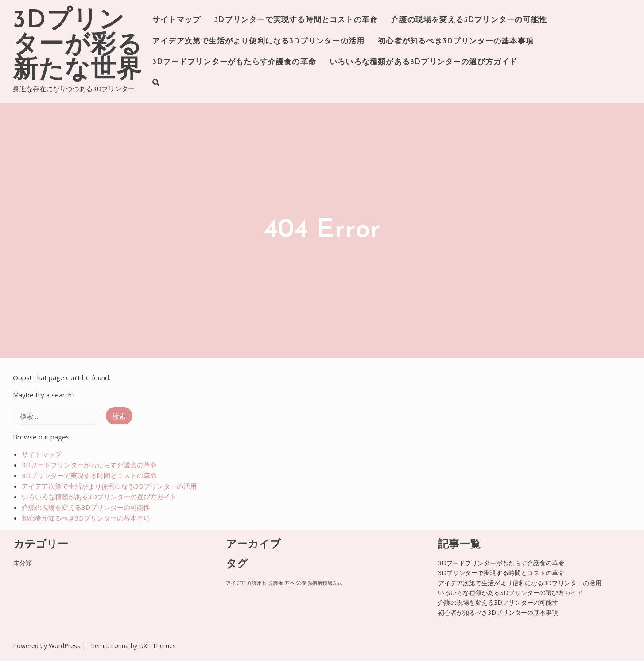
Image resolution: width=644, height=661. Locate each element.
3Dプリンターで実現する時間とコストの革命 (296, 20)
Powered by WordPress (47, 646)
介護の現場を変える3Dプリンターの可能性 (469, 20)
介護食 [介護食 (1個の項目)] (276, 583)
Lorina (120, 646)
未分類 (23, 563)
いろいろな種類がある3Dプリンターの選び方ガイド (424, 62)
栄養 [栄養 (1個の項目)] (301, 583)
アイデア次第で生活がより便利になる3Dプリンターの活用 (258, 41)
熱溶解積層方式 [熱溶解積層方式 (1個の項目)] (325, 583)
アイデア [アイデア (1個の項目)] (236, 583)
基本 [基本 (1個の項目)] (290, 583)
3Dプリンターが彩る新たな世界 (78, 46)
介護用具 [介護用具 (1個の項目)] (257, 583)
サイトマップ (177, 20)
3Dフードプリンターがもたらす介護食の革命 (234, 62)
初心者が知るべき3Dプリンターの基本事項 (456, 41)
